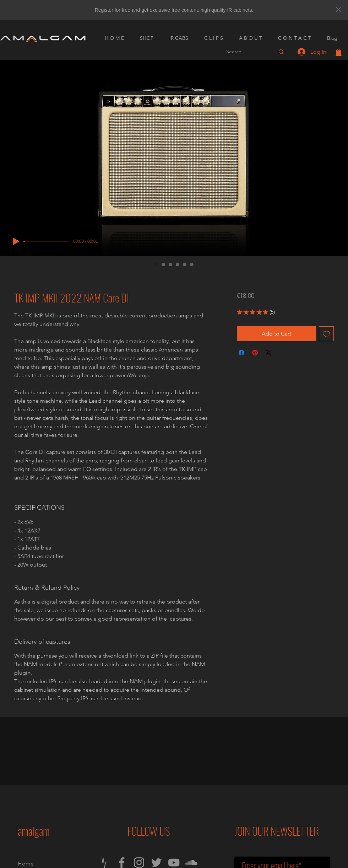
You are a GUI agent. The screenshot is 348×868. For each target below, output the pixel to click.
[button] (339, 52)
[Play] (16, 241)
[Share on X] (268, 353)
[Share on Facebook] (241, 353)
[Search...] (245, 52)
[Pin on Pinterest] (255, 353)
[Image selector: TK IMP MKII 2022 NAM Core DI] (156, 264)
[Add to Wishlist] (326, 334)
